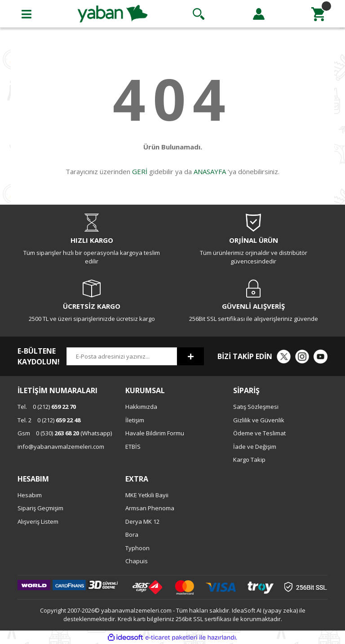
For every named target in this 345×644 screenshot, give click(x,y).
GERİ (140, 171)
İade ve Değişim (255, 447)
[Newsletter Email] (122, 356)
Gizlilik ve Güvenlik (259, 420)
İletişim (135, 420)
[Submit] (190, 356)
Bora (132, 534)
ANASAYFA (210, 171)
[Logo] (113, 13)
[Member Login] (259, 14)
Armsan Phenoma (150, 508)
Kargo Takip (249, 460)
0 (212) (47, 407)
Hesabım (30, 495)
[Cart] (318, 14)
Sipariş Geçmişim (40, 508)
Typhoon (137, 548)
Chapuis (137, 561)
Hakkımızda (141, 407)
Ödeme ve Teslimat (259, 433)
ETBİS (133, 447)
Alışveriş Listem (38, 521)
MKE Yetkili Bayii (147, 495)
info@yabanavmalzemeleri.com (61, 447)
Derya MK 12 (142, 521)
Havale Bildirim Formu (155, 433)
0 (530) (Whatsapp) (65, 433)
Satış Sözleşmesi (256, 407)
